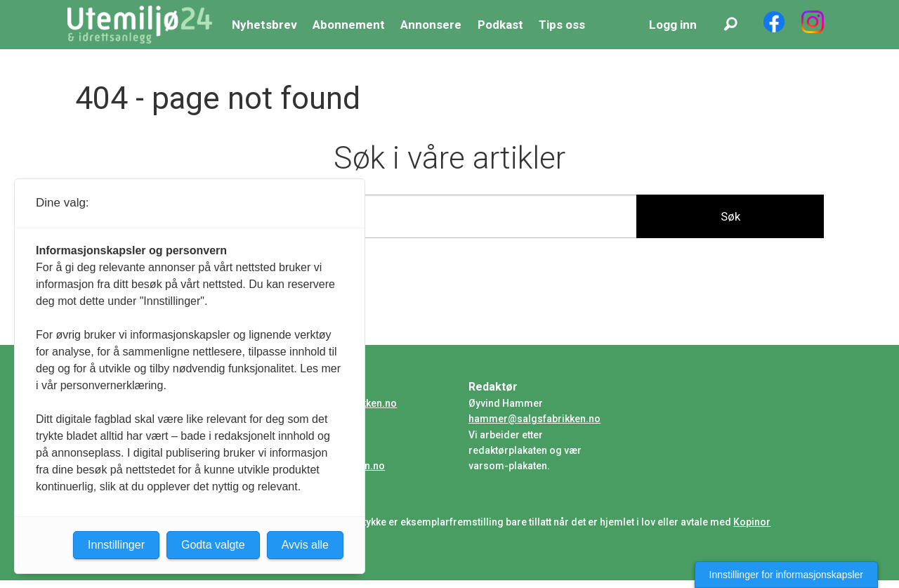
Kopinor (752, 522)
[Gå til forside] (140, 25)
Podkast (500, 25)
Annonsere (431, 25)
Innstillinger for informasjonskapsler (786, 575)
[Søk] (730, 25)
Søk (730, 216)
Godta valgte (213, 545)
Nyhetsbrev (264, 25)
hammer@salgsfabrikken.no (534, 419)
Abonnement (349, 25)
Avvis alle (305, 545)
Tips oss (562, 25)
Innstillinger (116, 545)
